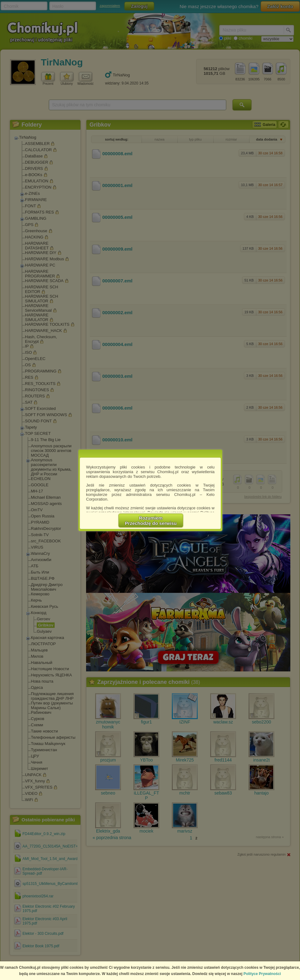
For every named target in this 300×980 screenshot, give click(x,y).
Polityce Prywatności (262, 974)
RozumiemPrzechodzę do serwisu (151, 521)
